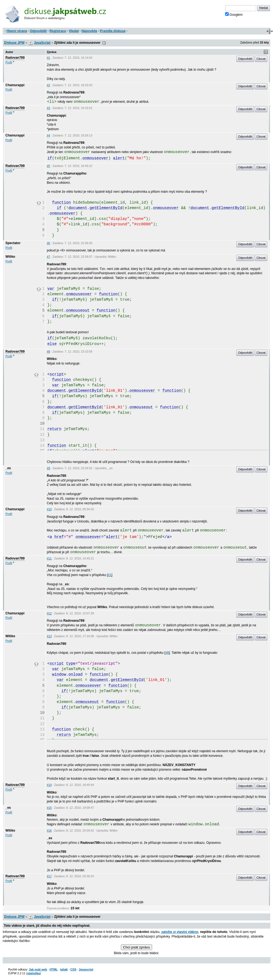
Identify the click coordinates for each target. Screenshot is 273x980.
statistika (34, 973)
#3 (48, 108)
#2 (48, 85)
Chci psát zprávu (136, 947)
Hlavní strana (17, 31)
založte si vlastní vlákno (180, 932)
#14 (49, 785)
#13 (49, 636)
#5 (48, 166)
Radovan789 (15, 58)
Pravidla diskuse (113, 31)
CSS (73, 969)
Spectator (13, 243)
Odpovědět (38, 31)
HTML (54, 969)
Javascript (86, 969)
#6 (48, 243)
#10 (49, 509)
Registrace (58, 31)
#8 (48, 351)
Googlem (234, 14)
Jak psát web (38, 969)
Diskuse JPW (14, 43)
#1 (48, 58)
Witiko (10, 257)
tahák (64, 969)
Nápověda (89, 31)
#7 (48, 257)
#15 (49, 808)
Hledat (74, 31)
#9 (48, 468)
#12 (49, 613)
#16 (49, 830)
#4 (48, 135)
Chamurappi (15, 85)
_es (8, 468)
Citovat (261, 59)
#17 (49, 876)
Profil (9, 62)
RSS (104, 43)
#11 (49, 558)
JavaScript (42, 43)
